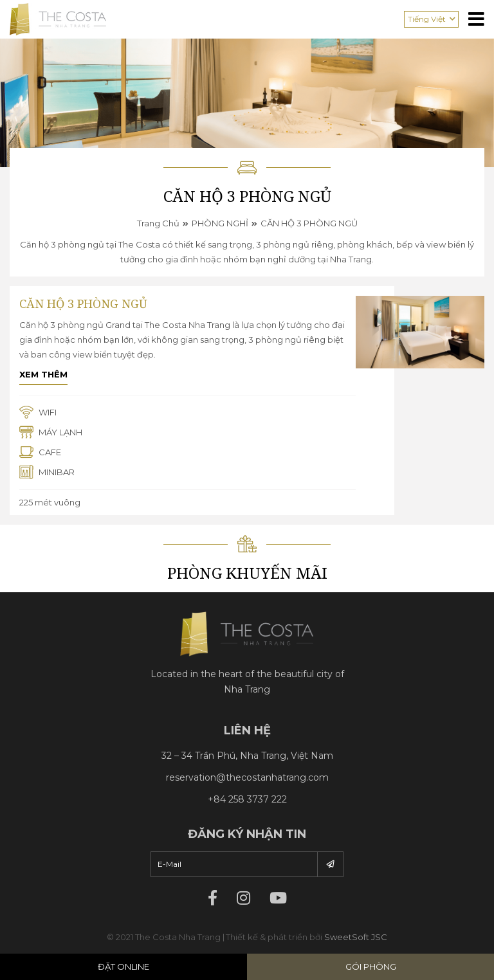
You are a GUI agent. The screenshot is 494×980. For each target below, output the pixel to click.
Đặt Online (123, 966)
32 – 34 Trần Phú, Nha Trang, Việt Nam (247, 756)
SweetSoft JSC (356, 937)
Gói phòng (371, 966)
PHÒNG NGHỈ (220, 223)
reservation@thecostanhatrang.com (247, 777)
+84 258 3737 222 (247, 799)
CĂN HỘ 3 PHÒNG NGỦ (309, 223)
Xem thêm (43, 374)
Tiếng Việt (427, 19)
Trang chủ (158, 223)
